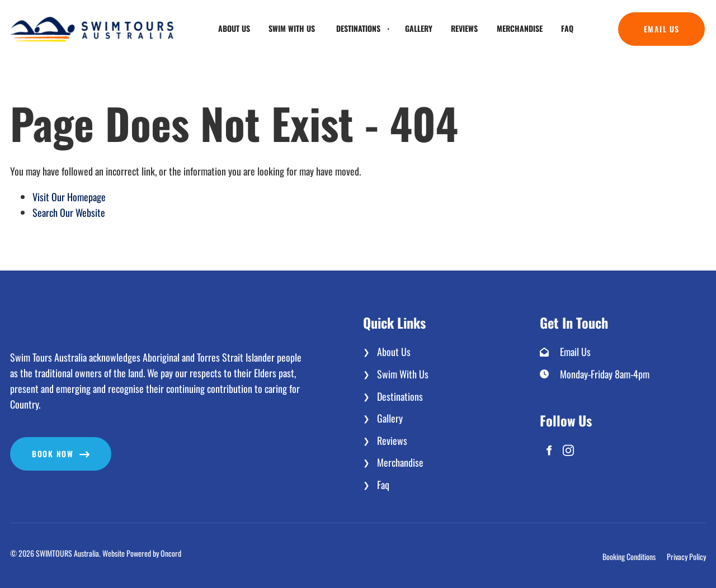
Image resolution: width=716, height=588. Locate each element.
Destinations (358, 28)
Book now (31, 445)
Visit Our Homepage (69, 197)
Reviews (464, 28)
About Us (234, 28)
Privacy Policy (686, 557)
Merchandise (520, 28)
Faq (567, 28)
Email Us (636, 20)
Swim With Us (292, 28)
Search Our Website (69, 212)
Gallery (419, 28)
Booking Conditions (629, 557)
